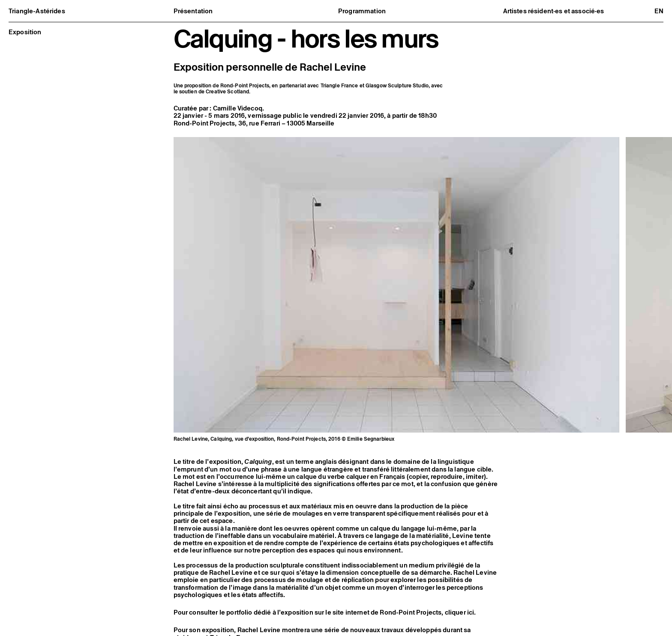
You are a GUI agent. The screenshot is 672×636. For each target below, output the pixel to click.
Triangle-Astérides (37, 11)
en (659, 11)
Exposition (25, 32)
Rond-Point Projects (204, 123)
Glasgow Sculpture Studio (397, 85)
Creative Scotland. (228, 91)
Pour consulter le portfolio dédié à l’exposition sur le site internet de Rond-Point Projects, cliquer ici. (325, 618)
